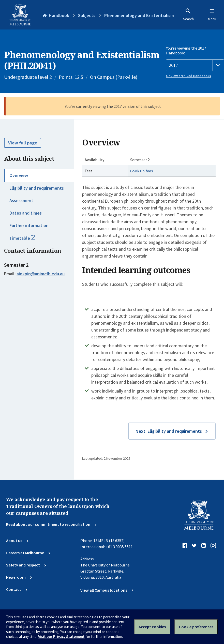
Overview (19, 175)
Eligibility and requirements (37, 188)
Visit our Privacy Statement (61, 636)
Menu (212, 14)
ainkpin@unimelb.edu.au (41, 274)
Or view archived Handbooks (189, 76)
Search (188, 14)
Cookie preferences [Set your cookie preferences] (196, 627)
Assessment (21, 200)
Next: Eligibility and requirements (169, 431)
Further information (29, 225)
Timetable (28, 240)
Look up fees (141, 171)
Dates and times (26, 213)
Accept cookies (152, 627)
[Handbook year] (195, 65)
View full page (23, 143)
